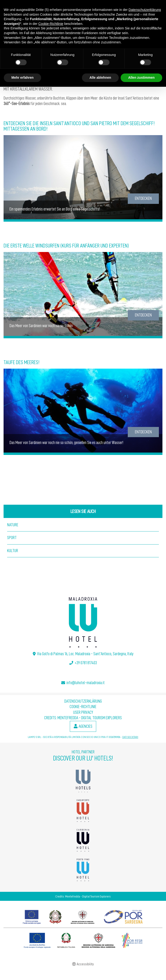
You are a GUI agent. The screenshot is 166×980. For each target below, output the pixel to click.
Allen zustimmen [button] (141, 78)
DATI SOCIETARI (130, 737)
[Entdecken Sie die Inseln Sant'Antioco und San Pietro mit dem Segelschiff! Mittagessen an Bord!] (83, 178)
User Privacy (83, 712)
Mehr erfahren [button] (22, 78)
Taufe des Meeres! (21, 362)
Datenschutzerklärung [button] (145, 10)
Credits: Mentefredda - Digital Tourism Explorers (83, 718)
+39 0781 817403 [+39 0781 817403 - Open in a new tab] (86, 663)
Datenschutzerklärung (83, 701)
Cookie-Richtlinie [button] (51, 24)
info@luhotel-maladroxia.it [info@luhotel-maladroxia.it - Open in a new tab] (86, 683)
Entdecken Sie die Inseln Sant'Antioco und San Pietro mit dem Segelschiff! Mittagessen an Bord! (79, 126)
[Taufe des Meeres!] (83, 411)
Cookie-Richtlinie (83, 707)
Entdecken (143, 198)
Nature (13, 525)
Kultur (13, 551)
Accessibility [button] (85, 964)
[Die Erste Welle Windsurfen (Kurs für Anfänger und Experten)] (83, 294)
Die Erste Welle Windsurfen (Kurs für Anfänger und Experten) (66, 246)
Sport (12, 538)
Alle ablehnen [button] (100, 78)
